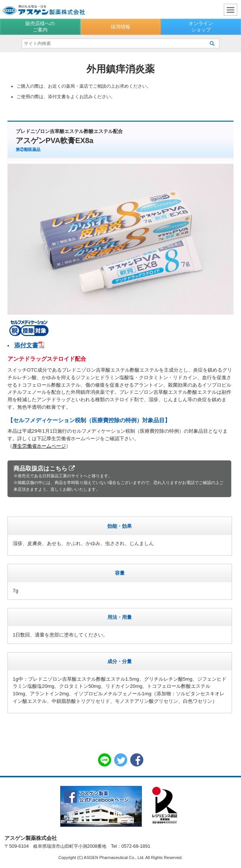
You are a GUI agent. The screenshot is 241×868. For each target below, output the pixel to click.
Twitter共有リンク (121, 760)
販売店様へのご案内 (40, 26)
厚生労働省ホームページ (39, 446)
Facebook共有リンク (137, 760)
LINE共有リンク (105, 760)
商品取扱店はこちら (119, 479)
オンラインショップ (201, 26)
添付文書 (26, 345)
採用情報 (120, 27)
